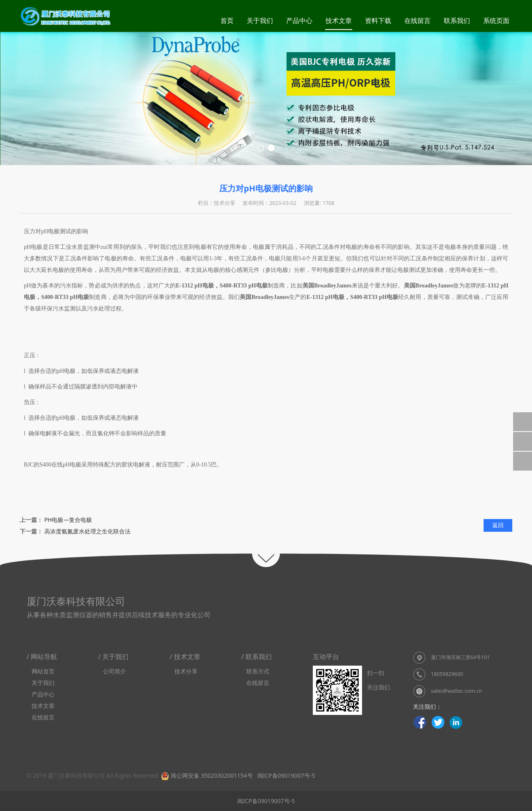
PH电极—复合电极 (68, 520)
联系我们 (457, 21)
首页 (227, 21)
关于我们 (260, 21)
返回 (498, 525)
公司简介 (115, 671)
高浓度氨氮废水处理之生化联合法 (87, 531)
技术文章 (339, 21)
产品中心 (299, 21)
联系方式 (258, 671)
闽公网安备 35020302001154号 (207, 775)
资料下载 (378, 21)
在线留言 (417, 21)
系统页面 (496, 21)
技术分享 (186, 671)
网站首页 (43, 671)
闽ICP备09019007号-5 (285, 775)
